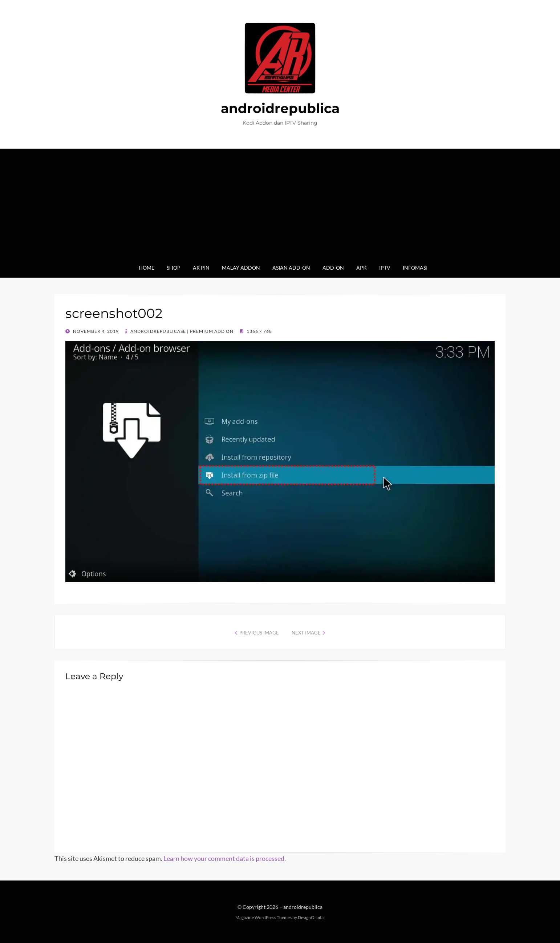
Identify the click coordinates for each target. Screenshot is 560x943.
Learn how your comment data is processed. (225, 858)
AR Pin (201, 268)
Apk (362, 268)
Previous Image (259, 633)
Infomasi (415, 268)
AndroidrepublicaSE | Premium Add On (181, 331)
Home (147, 268)
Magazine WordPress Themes (263, 917)
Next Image (306, 633)
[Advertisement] (280, 209)
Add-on (333, 268)
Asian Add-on (291, 268)
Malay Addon (241, 268)
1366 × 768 (259, 331)
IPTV (385, 268)
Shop (174, 268)
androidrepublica (280, 108)
